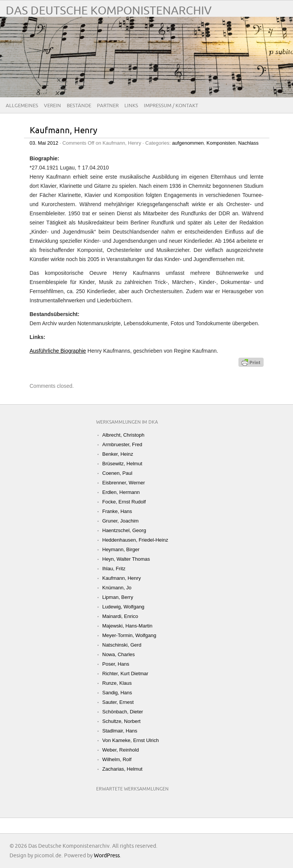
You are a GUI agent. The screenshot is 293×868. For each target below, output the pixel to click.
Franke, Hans (117, 511)
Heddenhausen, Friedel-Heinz (135, 540)
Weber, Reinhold (121, 750)
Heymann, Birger (121, 549)
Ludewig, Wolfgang (123, 607)
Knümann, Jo (117, 588)
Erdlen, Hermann (121, 492)
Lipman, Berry (118, 597)
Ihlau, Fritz (114, 569)
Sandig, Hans (117, 693)
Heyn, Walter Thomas (126, 559)
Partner (108, 106)
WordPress (107, 856)
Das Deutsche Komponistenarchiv (109, 11)
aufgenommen (188, 143)
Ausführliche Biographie (58, 351)
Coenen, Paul (117, 473)
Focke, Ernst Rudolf (124, 502)
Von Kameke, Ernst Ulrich (130, 740)
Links (131, 106)
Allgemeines (22, 106)
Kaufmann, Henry (64, 131)
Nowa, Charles (118, 654)
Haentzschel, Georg (124, 530)
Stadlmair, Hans (120, 731)
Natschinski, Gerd (122, 645)
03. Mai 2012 (44, 143)
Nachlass (248, 143)
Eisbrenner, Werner (124, 483)
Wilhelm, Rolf (117, 759)
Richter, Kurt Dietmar (125, 674)
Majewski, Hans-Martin (127, 626)
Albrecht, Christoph (123, 435)
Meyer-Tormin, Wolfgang (129, 635)
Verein (52, 106)
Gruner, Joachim (120, 521)
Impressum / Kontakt (171, 106)
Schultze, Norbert (121, 721)
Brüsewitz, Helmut (122, 464)
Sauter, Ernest (118, 702)
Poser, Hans (116, 664)
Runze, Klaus (117, 683)
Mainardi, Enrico (120, 616)
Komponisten (221, 143)
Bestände (79, 106)
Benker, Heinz (118, 454)
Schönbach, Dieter (123, 712)
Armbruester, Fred (122, 444)
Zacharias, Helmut (122, 769)
